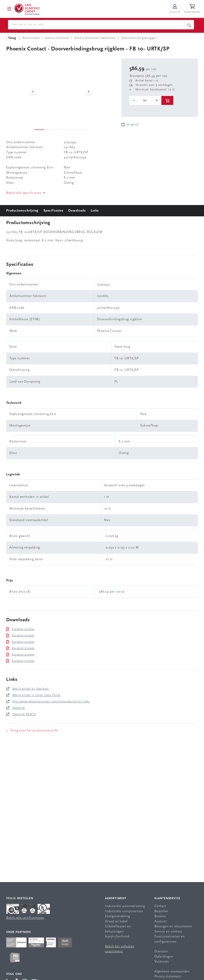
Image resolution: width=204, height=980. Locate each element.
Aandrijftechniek (117, 937)
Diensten (161, 952)
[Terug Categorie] (12, 38)
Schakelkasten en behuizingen (118, 929)
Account (161, 921)
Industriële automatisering (125, 906)
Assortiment (116, 898)
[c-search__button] (189, 25)
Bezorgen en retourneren (173, 927)
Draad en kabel (116, 921)
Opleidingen (164, 957)
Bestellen (161, 911)
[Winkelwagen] (193, 9)
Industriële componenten (124, 911)
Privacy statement (168, 977)
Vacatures (162, 962)
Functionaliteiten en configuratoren (170, 939)
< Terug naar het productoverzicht (32, 731)
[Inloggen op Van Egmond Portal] (175, 9)
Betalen (160, 917)
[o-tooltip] (145, 101)
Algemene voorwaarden (172, 972)
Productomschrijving (22, 211)
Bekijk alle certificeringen (25, 918)
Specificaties (53, 211)
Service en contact (168, 932)
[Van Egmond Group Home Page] (27, 9)
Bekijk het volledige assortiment (120, 949)
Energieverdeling (118, 917)
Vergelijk (132, 125)
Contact (160, 906)
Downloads (77, 211)
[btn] (167, 101)
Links (95, 211)
